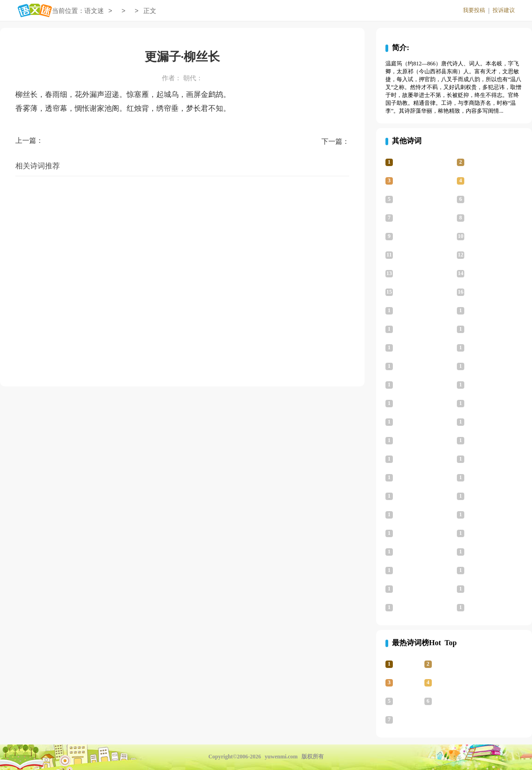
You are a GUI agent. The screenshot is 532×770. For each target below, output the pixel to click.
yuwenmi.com (281, 757)
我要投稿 (474, 10)
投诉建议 (504, 10)
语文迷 (94, 11)
